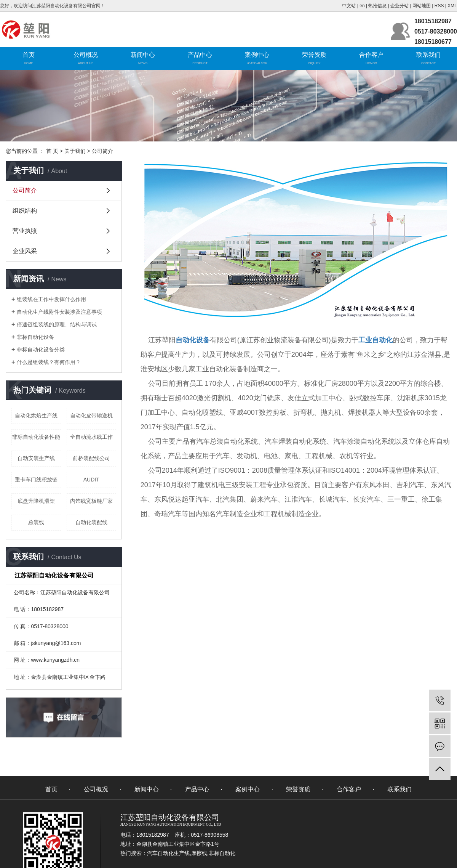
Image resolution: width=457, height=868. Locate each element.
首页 (29, 55)
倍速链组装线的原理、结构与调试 (57, 324)
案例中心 (257, 55)
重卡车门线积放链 (36, 480)
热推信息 (377, 6)
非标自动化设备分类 (41, 350)
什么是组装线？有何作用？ (49, 362)
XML (452, 6)
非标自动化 (222, 853)
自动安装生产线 (36, 458)
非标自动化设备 (35, 337)
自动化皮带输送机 (91, 416)
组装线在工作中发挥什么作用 (51, 299)
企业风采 (25, 251)
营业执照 (25, 231)
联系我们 (428, 55)
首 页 (52, 151)
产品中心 (200, 55)
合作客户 (371, 55)
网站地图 (422, 6)
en (362, 6)
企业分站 (399, 6)
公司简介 (25, 190)
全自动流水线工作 (91, 437)
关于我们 (75, 151)
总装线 (36, 522)
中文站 (349, 6)
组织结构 (25, 211)
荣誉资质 (314, 55)
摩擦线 (199, 853)
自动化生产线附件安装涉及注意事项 (59, 312)
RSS (439, 6)
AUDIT (91, 480)
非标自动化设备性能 (36, 437)
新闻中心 (143, 55)
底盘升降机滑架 (36, 501)
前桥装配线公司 (91, 458)
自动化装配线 (91, 522)
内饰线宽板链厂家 (91, 501)
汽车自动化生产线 (168, 853)
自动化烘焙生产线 (36, 416)
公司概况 (86, 55)
